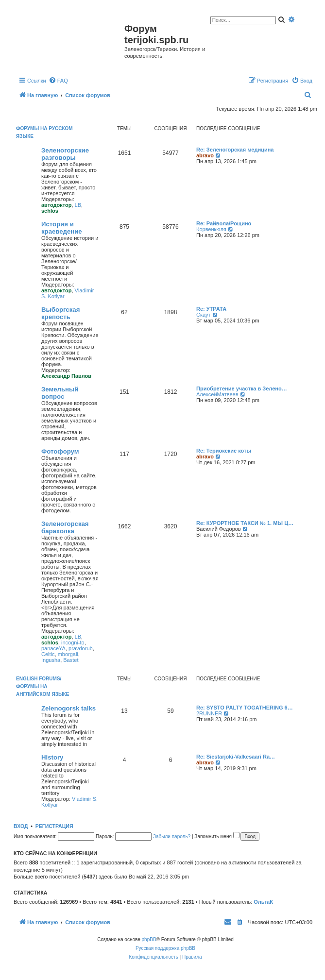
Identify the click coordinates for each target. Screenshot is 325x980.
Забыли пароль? (172, 836)
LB (78, 205)
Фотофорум (60, 451)
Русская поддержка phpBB (165, 948)
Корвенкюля (211, 229)
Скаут (204, 315)
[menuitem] (58, 81)
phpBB (149, 939)
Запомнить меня (217, 836)
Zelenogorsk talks (68, 708)
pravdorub (81, 648)
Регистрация (54, 826)
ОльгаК (263, 902)
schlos (50, 211)
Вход (21, 826)
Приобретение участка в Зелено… (242, 389)
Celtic (48, 654)
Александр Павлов (66, 376)
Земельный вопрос (60, 393)
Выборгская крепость (60, 313)
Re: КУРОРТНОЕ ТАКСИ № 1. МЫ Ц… (245, 523)
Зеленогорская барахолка (65, 527)
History (52, 757)
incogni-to (73, 642)
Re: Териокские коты (224, 451)
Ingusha (51, 660)
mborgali (68, 654)
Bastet (71, 660)
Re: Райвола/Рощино (224, 223)
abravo (205, 155)
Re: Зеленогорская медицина (235, 150)
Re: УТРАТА (211, 309)
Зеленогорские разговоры (65, 154)
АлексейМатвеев (217, 394)
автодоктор (56, 205)
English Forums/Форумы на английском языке (43, 686)
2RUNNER (209, 713)
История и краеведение (62, 228)
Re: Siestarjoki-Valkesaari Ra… (236, 757)
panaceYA (53, 648)
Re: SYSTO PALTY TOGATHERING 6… (245, 708)
